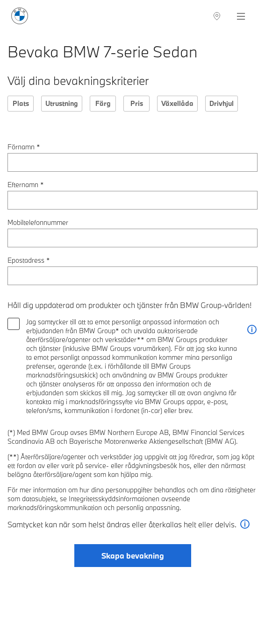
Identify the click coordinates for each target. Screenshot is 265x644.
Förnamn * (24, 147)
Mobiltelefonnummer (38, 222)
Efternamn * (26, 185)
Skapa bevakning (133, 556)
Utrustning (62, 103)
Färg (103, 103)
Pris (137, 103)
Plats (21, 103)
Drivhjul (222, 103)
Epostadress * (29, 260)
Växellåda (177, 103)
